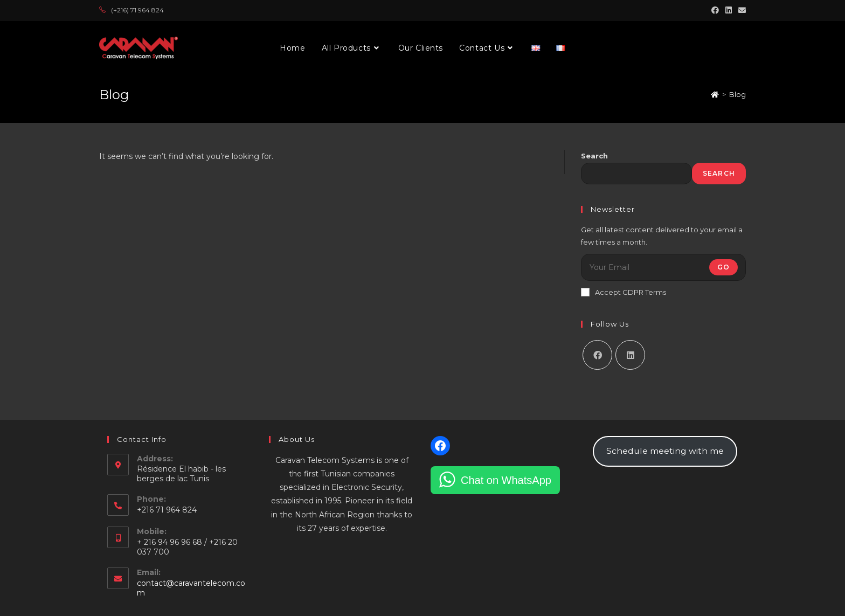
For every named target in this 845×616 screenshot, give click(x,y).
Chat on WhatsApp (506, 480)
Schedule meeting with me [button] (665, 451)
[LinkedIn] (630, 355)
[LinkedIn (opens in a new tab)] (729, 10)
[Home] (715, 94)
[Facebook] (597, 355)
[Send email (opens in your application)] (740, 10)
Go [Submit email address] (723, 267)
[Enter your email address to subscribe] (663, 267)
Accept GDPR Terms (624, 292)
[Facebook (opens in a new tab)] (715, 10)
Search (594, 156)
